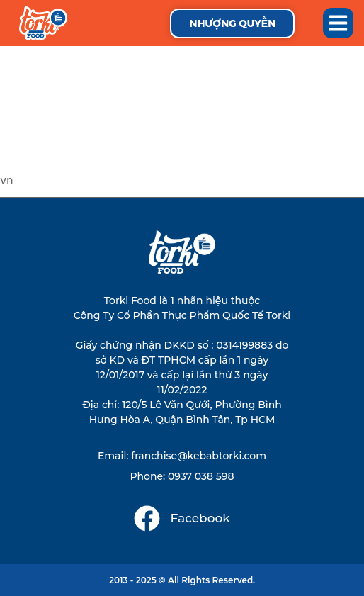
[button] (339, 23)
